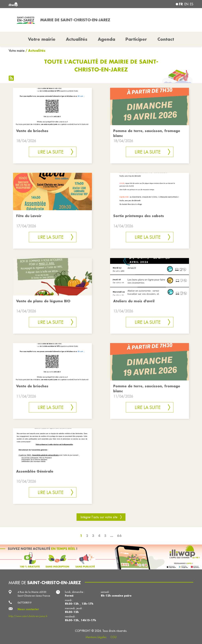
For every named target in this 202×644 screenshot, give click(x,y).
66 (119, 536)
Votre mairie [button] (42, 39)
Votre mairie (17, 51)
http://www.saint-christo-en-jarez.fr (28, 616)
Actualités (77, 39)
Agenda (107, 39)
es (192, 4)
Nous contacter (28, 609)
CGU (114, 637)
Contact (166, 39)
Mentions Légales (96, 637)
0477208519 (24, 602)
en (186, 4)
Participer (136, 39)
